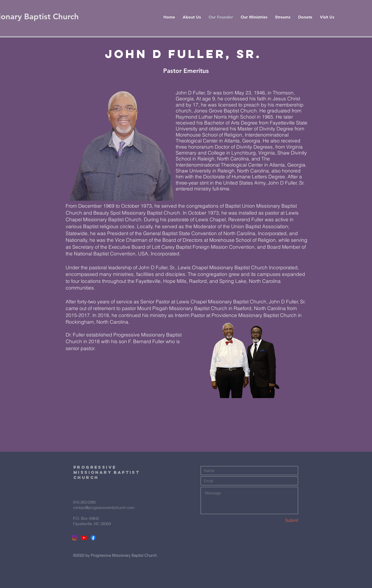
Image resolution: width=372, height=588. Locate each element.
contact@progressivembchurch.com (104, 508)
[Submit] (280, 520)
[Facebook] (93, 538)
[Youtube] (84, 538)
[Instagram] (75, 538)
